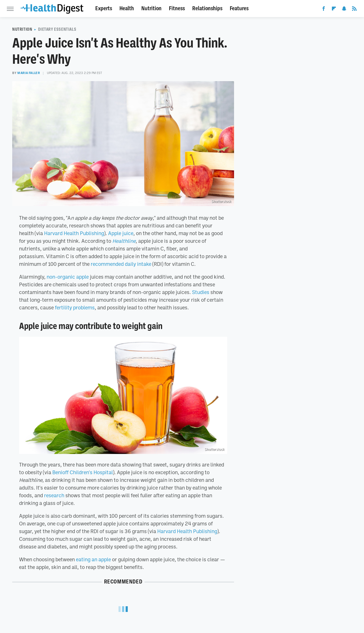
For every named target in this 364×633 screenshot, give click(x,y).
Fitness (177, 8)
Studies (201, 292)
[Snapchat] (344, 10)
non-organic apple (68, 277)
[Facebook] (324, 10)
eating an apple (93, 559)
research (54, 495)
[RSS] (354, 10)
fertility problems (75, 307)
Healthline (124, 241)
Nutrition (151, 8)
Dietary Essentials (57, 29)
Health (127, 8)
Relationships (207, 8)
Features (239, 8)
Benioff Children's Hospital (83, 472)
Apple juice (121, 233)
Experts (104, 8)
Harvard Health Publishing (74, 233)
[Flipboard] (334, 10)
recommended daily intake (121, 264)
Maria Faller (29, 73)
